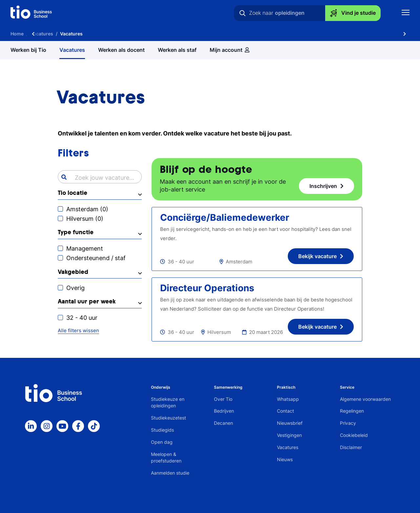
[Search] (64, 177)
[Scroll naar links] (33, 34)
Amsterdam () (87, 209)
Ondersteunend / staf (96, 258)
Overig (75, 288)
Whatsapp (288, 399)
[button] (100, 195)
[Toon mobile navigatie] (406, 13)
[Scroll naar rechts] (405, 34)
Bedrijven (224, 411)
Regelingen (352, 411)
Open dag (162, 442)
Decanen (223, 423)
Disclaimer (351, 447)
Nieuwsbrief (290, 423)
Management (85, 248)
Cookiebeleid (354, 435)
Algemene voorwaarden (365, 399)
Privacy (348, 423)
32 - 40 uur (82, 318)
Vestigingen (289, 435)
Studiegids (162, 430)
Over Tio (223, 399)
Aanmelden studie (170, 473)
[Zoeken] (242, 13)
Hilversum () (85, 219)
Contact (285, 411)
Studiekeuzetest (168, 418)
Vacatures (288, 447)
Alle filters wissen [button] (78, 330)
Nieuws (285, 459)
